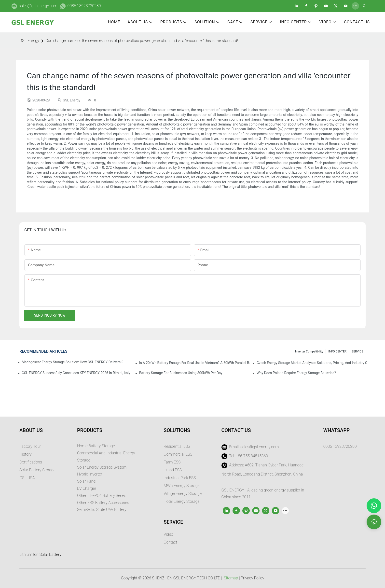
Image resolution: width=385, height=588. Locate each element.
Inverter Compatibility (309, 351)
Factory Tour (30, 446)
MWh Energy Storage (182, 486)
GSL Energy (29, 41)
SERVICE (357, 351)
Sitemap (231, 578)
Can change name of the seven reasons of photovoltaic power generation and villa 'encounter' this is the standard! (142, 41)
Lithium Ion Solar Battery (40, 554)
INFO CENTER (337, 351)
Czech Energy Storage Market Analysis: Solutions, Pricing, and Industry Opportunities (312, 363)
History (26, 454)
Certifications (31, 462)
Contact (171, 542)
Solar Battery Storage (37, 470)
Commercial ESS (178, 454)
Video (169, 534)
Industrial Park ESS (180, 478)
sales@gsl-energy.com (38, 6)
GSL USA (27, 478)
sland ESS (173, 470)
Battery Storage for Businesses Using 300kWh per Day (181, 373)
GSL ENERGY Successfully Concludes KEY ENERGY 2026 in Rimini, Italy (76, 373)
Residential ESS (177, 446)
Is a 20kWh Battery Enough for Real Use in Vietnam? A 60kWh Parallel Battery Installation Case (194, 363)
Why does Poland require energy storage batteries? (296, 373)
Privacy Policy (252, 578)
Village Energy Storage (183, 494)
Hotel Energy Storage (182, 501)
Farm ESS (172, 462)
